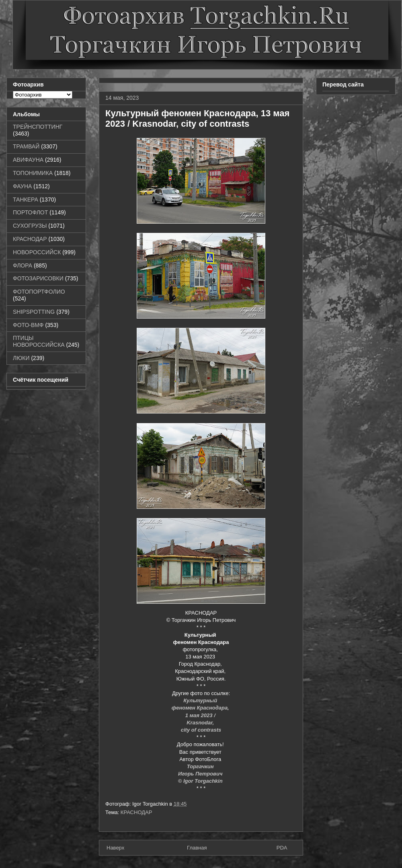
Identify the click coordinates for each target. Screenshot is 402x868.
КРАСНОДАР (136, 812)
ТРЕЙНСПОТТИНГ (38, 127)
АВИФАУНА (28, 160)
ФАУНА (22, 186)
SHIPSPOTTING (34, 312)
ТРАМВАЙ (26, 146)
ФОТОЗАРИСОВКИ (38, 278)
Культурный (201, 700)
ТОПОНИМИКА (33, 173)
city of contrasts (201, 730)
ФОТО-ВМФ (28, 325)
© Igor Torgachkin (200, 781)
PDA (282, 848)
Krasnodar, (201, 723)
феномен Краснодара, (201, 708)
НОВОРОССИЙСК (37, 252)
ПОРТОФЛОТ (30, 212)
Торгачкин (201, 766)
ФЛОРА (23, 265)
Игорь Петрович (201, 774)
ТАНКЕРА (26, 200)
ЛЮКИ (21, 358)
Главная (197, 848)
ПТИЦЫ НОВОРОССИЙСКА (39, 341)
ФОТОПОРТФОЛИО (39, 292)
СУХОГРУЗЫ (30, 226)
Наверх (115, 848)
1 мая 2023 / (201, 715)
